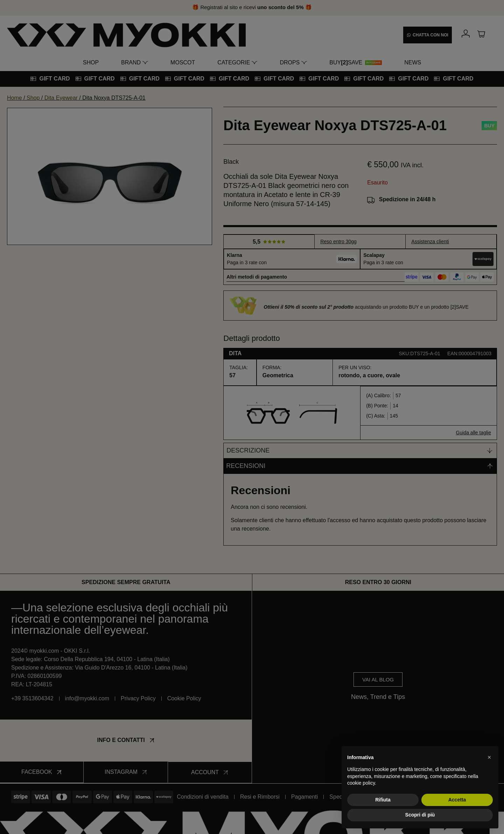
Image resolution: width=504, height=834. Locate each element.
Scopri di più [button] (420, 815)
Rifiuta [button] (383, 800)
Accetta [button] (457, 800)
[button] (489, 757)
